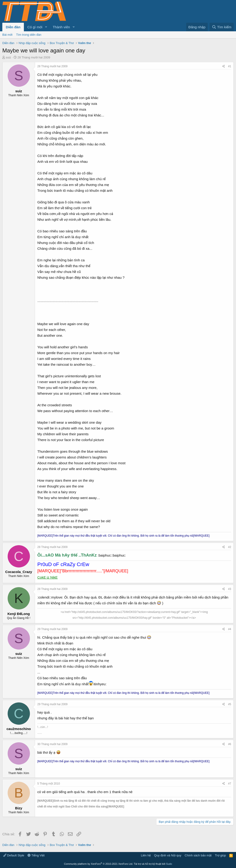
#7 (230, 784)
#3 (230, 589)
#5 (230, 704)
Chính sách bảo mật (198, 855)
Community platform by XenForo (99, 864)
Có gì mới (35, 27)
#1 (230, 66)
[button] (46, 27)
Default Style (14, 855)
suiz (8, 57)
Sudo (169, 864)
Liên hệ (146, 855)
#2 (230, 547)
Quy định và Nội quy (168, 855)
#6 (230, 744)
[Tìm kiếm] (222, 27)
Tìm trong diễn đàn (29, 35)
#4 (230, 629)
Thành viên (61, 27)
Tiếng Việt (36, 855)
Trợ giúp (220, 855)
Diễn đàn (13, 27)
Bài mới (7, 35)
